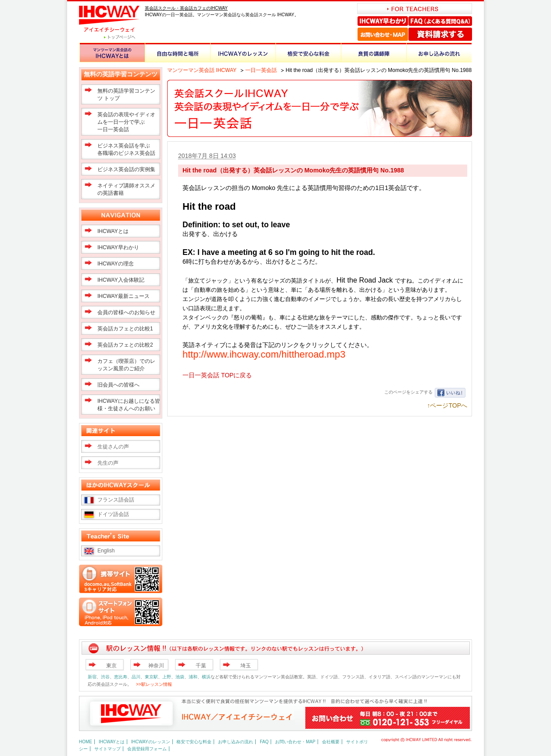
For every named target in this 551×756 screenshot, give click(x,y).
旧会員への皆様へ (118, 385)
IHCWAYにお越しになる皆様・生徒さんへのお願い (129, 405)
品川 (136, 677)
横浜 (206, 677)
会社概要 (331, 742)
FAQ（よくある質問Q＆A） (440, 21)
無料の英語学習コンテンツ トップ (126, 95)
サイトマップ (107, 749)
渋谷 (105, 677)
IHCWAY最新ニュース (123, 296)
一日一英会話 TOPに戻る (217, 375)
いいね (450, 393)
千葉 (201, 666)
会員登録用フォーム (147, 749)
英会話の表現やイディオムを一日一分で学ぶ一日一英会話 (126, 122)
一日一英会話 (261, 70)
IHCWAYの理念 (116, 264)
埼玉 (246, 666)
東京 (111, 666)
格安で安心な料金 (308, 52)
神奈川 (156, 666)
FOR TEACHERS (415, 9)
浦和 (193, 677)
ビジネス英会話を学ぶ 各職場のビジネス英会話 (126, 149)
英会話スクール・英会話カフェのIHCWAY (186, 8)
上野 (167, 677)
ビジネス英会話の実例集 (126, 169)
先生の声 (108, 463)
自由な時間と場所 (177, 52)
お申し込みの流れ (439, 52)
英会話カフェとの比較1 (125, 329)
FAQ (264, 742)
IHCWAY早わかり (383, 21)
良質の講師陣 (374, 52)
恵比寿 (121, 677)
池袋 (180, 677)
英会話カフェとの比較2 (125, 345)
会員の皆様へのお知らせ (126, 312)
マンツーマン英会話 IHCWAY (202, 70)
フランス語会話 (116, 500)
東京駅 (151, 677)
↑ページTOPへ (447, 405)
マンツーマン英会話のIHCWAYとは (112, 52)
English (106, 551)
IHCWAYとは (113, 231)
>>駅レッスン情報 (154, 684)
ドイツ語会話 (113, 514)
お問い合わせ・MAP (383, 34)
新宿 (92, 677)
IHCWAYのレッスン (243, 52)
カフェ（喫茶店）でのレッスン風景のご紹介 (126, 365)
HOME (86, 742)
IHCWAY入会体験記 (121, 280)
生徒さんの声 (113, 447)
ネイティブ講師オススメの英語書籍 (126, 189)
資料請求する (440, 34)
